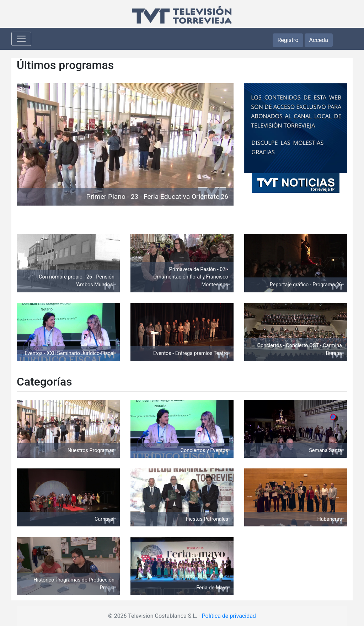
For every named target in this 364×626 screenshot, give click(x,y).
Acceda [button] (319, 40)
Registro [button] (288, 40)
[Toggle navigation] (21, 39)
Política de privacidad (229, 616)
